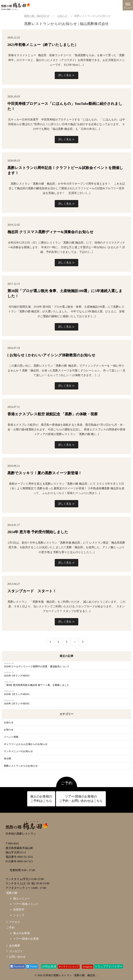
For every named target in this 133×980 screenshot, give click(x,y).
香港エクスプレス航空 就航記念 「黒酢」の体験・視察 (53, 414)
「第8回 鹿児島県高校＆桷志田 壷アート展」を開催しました (37, 685)
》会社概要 (13, 946)
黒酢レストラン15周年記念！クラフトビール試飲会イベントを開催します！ (65, 170)
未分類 (7, 759)
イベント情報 (11, 737)
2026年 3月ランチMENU (17, 694)
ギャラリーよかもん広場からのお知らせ (26, 744)
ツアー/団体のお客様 (26, 939)
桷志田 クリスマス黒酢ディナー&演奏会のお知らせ (50, 232)
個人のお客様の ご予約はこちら (41, 799)
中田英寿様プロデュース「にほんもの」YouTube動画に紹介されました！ (65, 106)
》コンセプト (15, 951)
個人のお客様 (21, 933)
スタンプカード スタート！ (32, 591)
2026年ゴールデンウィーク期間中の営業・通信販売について (37, 667)
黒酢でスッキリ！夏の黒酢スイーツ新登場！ (45, 473)
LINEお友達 (49, 966)
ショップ (19, 915)
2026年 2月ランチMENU (17, 704)
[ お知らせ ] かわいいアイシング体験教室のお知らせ (51, 355)
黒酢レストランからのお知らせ (21, 766)
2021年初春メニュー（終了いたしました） (43, 45)
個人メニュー (21, 898)
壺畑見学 (19, 910)
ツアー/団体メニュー (26, 904)
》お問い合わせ (16, 957)
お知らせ (9, 723)
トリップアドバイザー (109, 966)
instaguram (88, 967)
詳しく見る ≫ (66, 75)
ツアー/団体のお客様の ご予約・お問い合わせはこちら (81, 799)
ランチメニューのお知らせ (18, 751)
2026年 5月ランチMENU (17, 676)
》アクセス (13, 922)
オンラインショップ (69, 967)
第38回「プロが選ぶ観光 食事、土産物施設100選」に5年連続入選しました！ (65, 293)
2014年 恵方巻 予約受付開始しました (38, 532)
